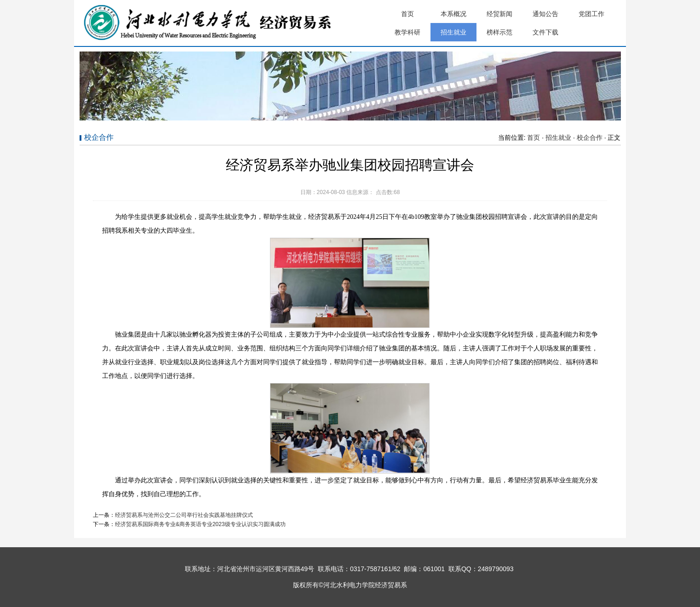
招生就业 (453, 32)
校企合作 (590, 137)
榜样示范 (499, 32)
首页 (407, 14)
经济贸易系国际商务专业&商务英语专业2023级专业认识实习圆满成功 (200, 524)
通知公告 (545, 14)
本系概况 (453, 14)
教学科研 (407, 32)
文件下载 (545, 32)
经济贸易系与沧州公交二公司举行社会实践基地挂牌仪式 (184, 515)
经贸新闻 (499, 14)
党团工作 (591, 14)
